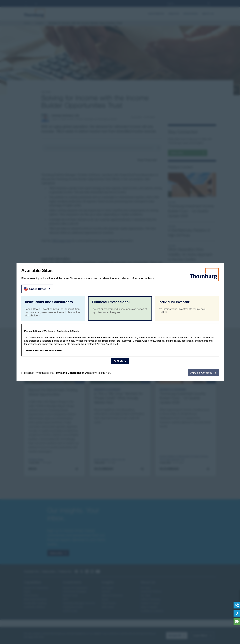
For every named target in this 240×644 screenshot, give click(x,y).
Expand (118, 361)
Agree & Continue (203, 373)
